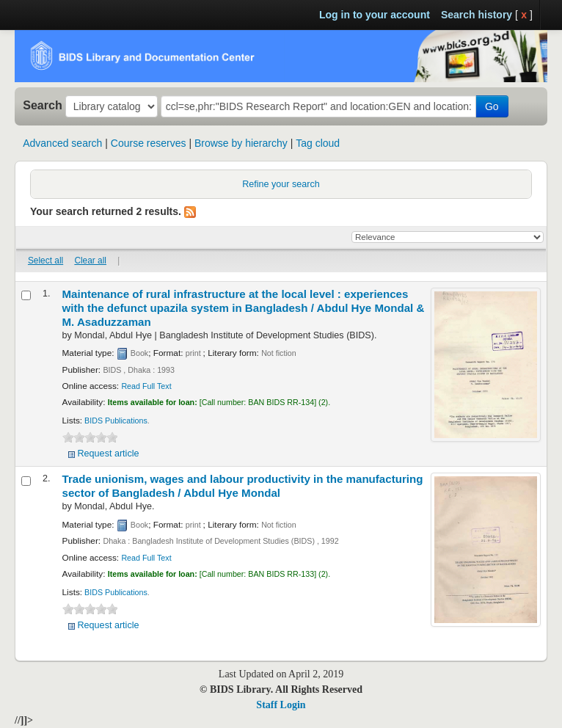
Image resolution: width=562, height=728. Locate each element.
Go (492, 106)
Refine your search (281, 184)
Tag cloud (318, 143)
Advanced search (62, 143)
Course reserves (149, 143)
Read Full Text (146, 386)
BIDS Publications (116, 421)
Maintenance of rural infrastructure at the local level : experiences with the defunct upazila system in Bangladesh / (244, 308)
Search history (477, 15)
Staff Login (281, 705)
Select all (45, 261)
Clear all (90, 261)
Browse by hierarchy (241, 143)
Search (43, 105)
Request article (109, 454)
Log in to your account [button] (375, 15)
